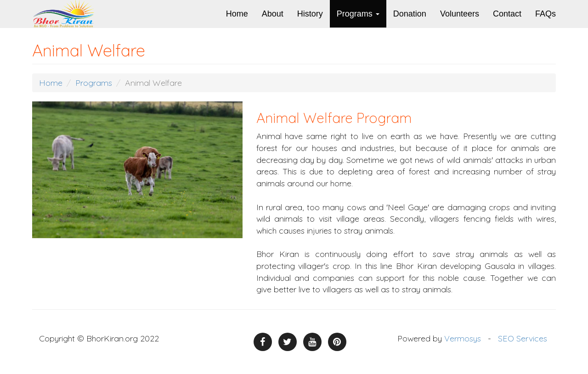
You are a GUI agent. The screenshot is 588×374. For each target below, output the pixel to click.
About (273, 14)
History (310, 14)
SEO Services (523, 338)
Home (237, 14)
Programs (358, 14)
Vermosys (463, 338)
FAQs (546, 14)
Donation (410, 14)
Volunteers (460, 14)
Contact (507, 14)
